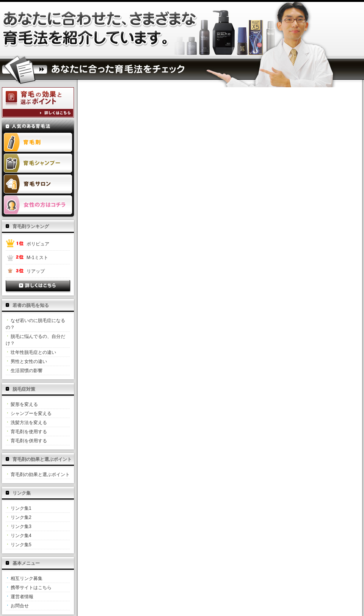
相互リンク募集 (27, 578)
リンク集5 (21, 545)
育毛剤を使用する (29, 432)
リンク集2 (21, 517)
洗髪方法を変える (29, 423)
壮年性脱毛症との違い (33, 352)
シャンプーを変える (31, 413)
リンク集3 (21, 526)
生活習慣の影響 (27, 371)
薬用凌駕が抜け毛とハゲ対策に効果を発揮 (100, 29)
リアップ (36, 271)
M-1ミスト (37, 258)
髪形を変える (24, 404)
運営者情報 (22, 597)
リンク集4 (21, 536)
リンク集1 (21, 508)
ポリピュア (38, 244)
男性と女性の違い (29, 361)
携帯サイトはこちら (31, 588)
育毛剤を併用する (29, 441)
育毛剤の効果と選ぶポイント (40, 475)
